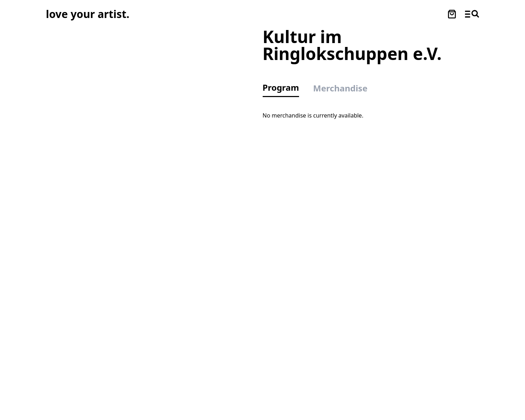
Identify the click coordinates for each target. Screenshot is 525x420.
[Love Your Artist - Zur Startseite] (88, 14)
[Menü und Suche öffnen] (472, 14)
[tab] (284, 89)
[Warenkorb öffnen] (452, 14)
